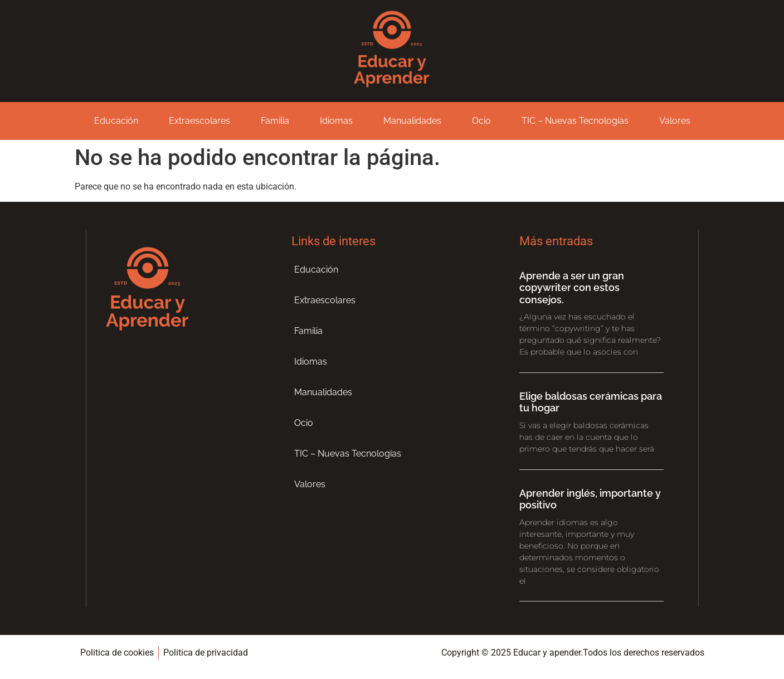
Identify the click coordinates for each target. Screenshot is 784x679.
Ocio (481, 121)
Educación (116, 121)
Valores (675, 121)
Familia (275, 121)
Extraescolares (199, 121)
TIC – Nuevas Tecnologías (575, 121)
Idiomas (336, 121)
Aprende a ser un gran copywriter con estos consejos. (572, 288)
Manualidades (412, 121)
